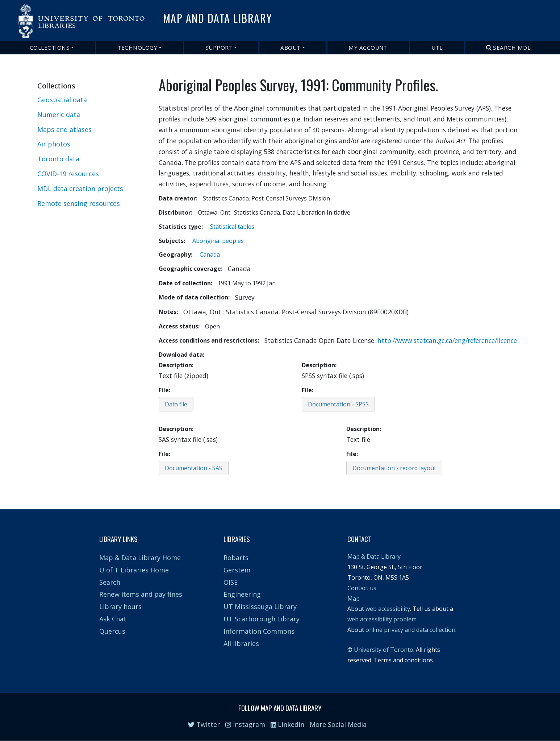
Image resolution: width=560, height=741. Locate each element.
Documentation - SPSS (338, 404)
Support (219, 47)
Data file (176, 404)
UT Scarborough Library (262, 619)
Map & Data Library (374, 556)
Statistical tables (232, 227)
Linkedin (288, 724)
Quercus (112, 631)
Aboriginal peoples (218, 241)
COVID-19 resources (68, 174)
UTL (437, 47)
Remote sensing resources (79, 203)
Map (354, 599)
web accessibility (388, 609)
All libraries (241, 643)
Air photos (54, 144)
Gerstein (237, 570)
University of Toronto (384, 650)
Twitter (204, 724)
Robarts (236, 558)
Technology (137, 47)
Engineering (242, 594)
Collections (50, 47)
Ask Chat (113, 619)
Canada (210, 254)
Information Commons (259, 631)
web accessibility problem (382, 619)
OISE (231, 582)
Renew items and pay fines (141, 594)
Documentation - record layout (394, 468)
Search (110, 582)
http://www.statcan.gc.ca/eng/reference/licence (447, 340)
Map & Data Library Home (140, 558)
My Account (368, 47)
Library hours (120, 607)
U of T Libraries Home (134, 570)
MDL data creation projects (80, 189)
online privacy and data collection (410, 630)
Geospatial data (62, 100)
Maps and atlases (64, 129)
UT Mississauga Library (260, 607)
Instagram (245, 724)
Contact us (362, 588)
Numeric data (59, 115)
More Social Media (338, 724)
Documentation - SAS (194, 468)
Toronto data (58, 159)
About (291, 47)
